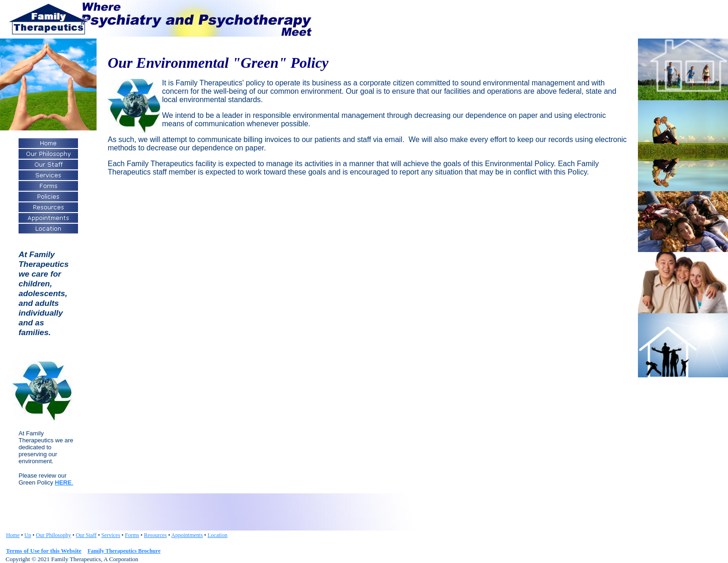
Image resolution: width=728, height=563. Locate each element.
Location (218, 535)
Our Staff (86, 535)
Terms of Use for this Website (44, 551)
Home (13, 535)
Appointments (187, 535)
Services (111, 535)
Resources (155, 535)
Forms (132, 535)
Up (28, 535)
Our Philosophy (53, 535)
